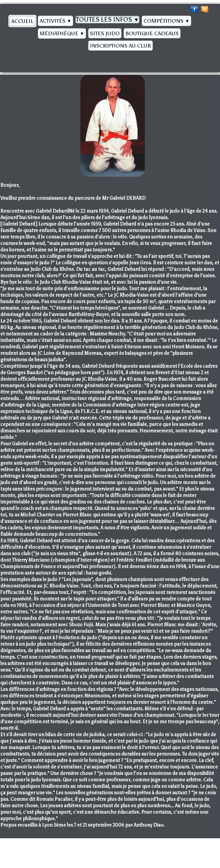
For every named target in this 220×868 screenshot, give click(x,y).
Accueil (22, 21)
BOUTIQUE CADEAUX (152, 33)
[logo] (9, 59)
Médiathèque (62, 33)
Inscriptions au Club (120, 46)
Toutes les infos (107, 19)
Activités (55, 21)
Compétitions (166, 21)
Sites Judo (105, 33)
